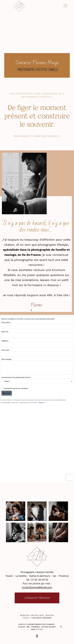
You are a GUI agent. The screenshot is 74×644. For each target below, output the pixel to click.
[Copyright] (37, 636)
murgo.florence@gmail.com (37, 587)
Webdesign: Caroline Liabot (32, 615)
